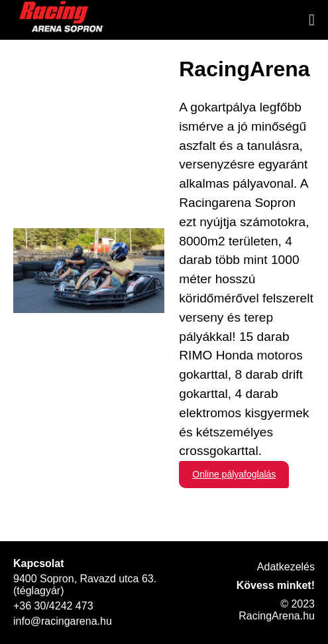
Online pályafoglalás (234, 474)
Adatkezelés (286, 567)
